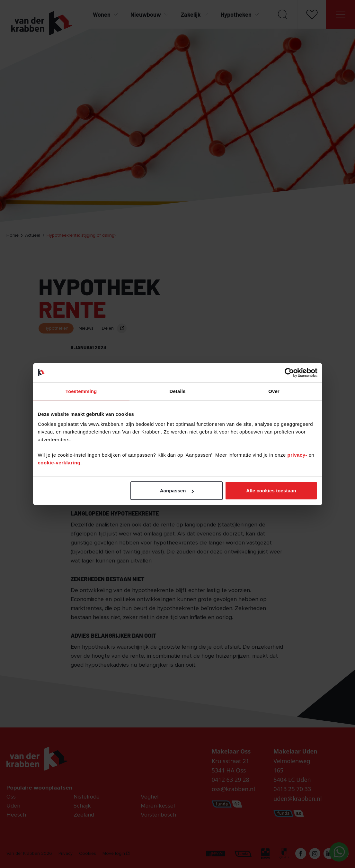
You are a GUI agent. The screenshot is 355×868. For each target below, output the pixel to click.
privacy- (298, 455)
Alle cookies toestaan (271, 491)
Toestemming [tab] (81, 391)
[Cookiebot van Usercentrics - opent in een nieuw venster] (289, 372)
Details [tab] (178, 391)
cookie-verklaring (59, 463)
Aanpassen (177, 491)
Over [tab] (274, 391)
